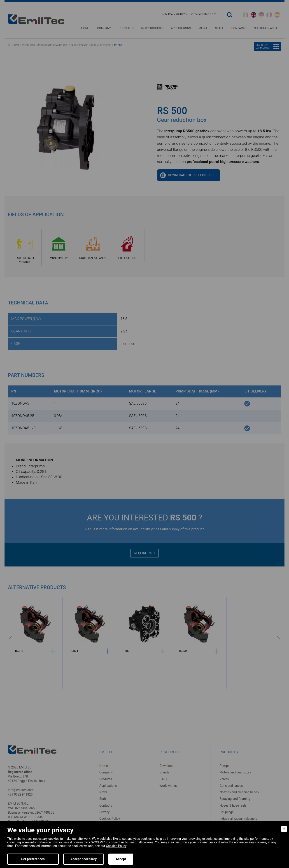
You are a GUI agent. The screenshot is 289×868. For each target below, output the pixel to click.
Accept (121, 859)
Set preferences (33, 859)
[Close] (284, 829)
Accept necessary (84, 859)
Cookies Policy (116, 846)
